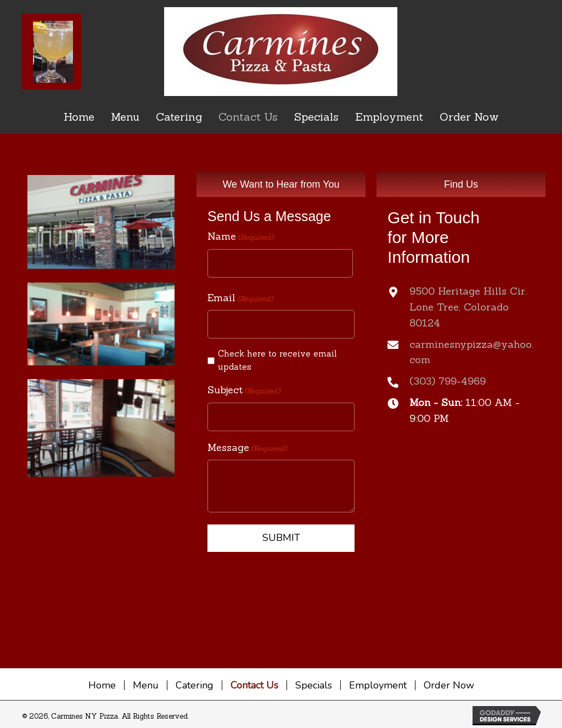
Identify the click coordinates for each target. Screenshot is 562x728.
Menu (146, 685)
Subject (244, 390)
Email (240, 298)
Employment (378, 685)
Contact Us (254, 685)
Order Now (449, 685)
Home (102, 685)
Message (247, 448)
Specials (314, 685)
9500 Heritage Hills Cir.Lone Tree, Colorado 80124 (468, 307)
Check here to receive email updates (277, 360)
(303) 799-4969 (448, 381)
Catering (195, 685)
